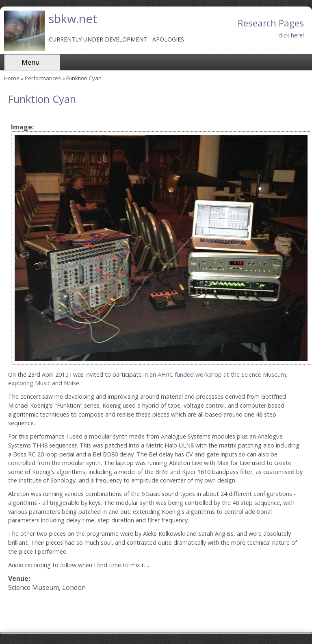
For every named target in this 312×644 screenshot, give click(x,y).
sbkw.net (73, 19)
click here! (291, 35)
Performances (43, 78)
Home (12, 78)
